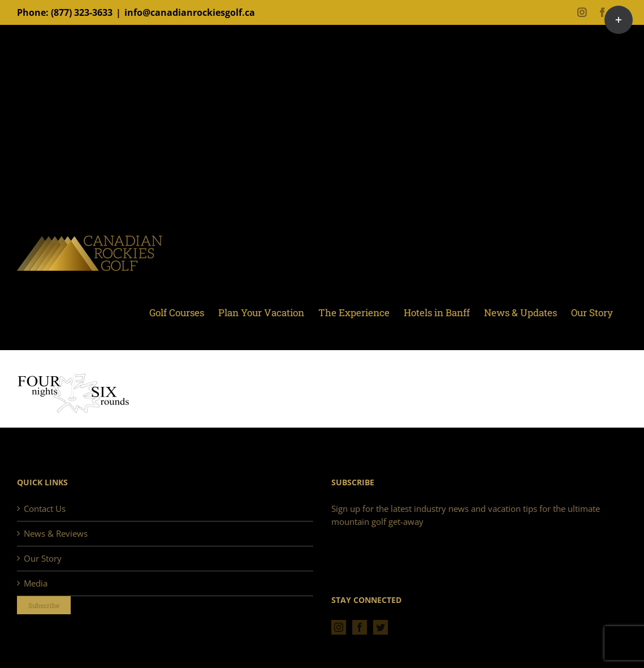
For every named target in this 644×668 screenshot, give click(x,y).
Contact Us (45, 508)
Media (36, 583)
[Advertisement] (322, 133)
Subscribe (44, 605)
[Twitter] (381, 627)
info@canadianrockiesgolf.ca (190, 12)
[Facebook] (360, 627)
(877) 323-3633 (82, 12)
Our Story (43, 558)
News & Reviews (56, 533)
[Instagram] (339, 627)
